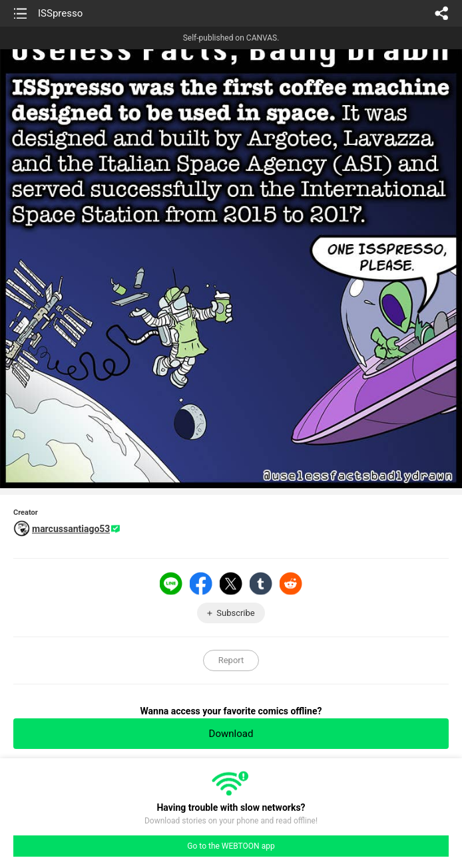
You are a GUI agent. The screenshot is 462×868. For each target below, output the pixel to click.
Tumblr (261, 583)
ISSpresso (60, 13)
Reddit (291, 583)
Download (231, 734)
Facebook (201, 583)
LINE (171, 583)
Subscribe (235, 613)
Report (231, 660)
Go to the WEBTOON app (231, 846)
